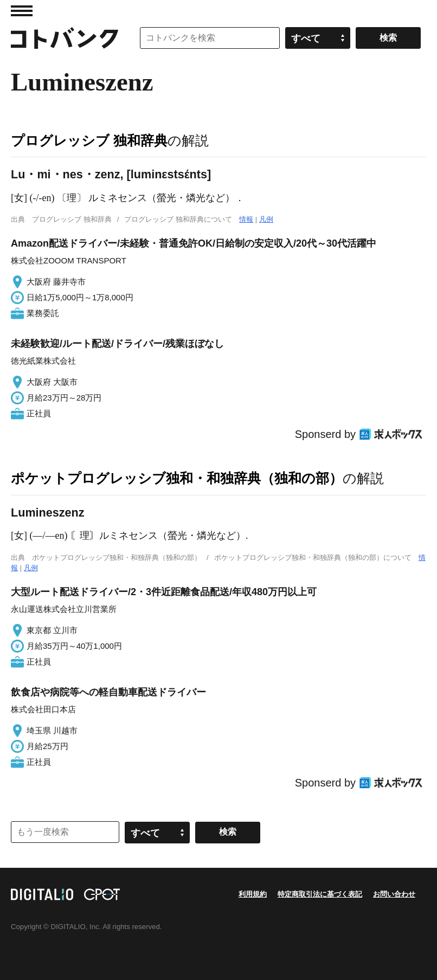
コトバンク (65, 38)
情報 (246, 219)
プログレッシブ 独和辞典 (89, 140)
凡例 (266, 219)
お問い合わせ (394, 894)
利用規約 (253, 894)
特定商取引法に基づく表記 (320, 894)
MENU (22, 11)
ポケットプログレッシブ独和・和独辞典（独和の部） (177, 478)
